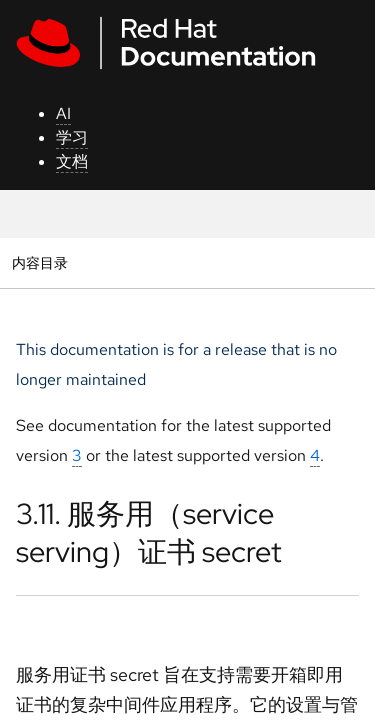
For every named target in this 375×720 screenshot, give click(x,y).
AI (63, 113)
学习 (72, 137)
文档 (72, 161)
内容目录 (39, 262)
